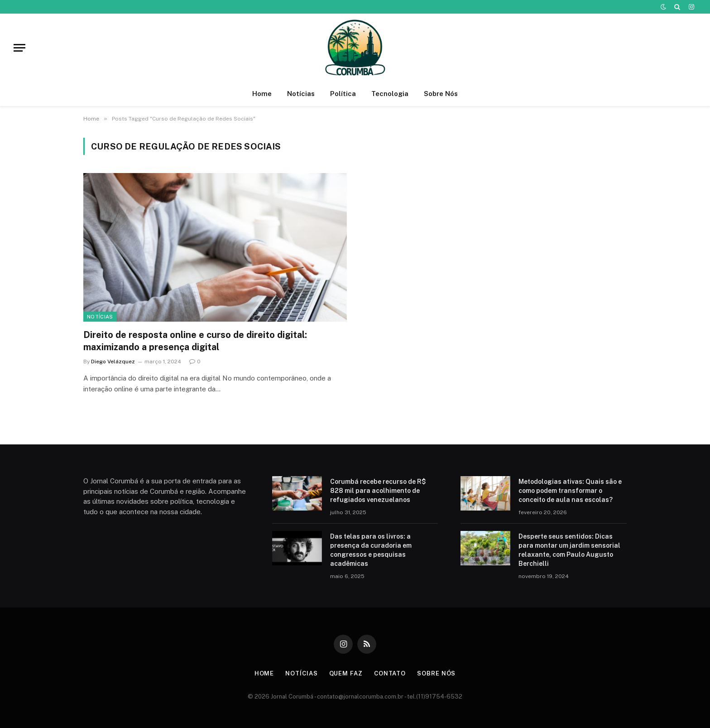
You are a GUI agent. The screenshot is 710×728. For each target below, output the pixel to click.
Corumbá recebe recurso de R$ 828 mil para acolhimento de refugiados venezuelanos (378, 491)
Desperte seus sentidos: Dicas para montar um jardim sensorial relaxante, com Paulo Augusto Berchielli (569, 550)
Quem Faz (346, 673)
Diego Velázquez (113, 362)
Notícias (301, 94)
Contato (390, 673)
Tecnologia (390, 94)
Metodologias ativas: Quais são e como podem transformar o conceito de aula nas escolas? (570, 491)
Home (262, 94)
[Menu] (19, 48)
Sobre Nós (441, 94)
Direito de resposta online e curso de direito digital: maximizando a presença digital (195, 341)
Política (343, 94)
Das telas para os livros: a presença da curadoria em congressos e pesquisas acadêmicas (371, 550)
